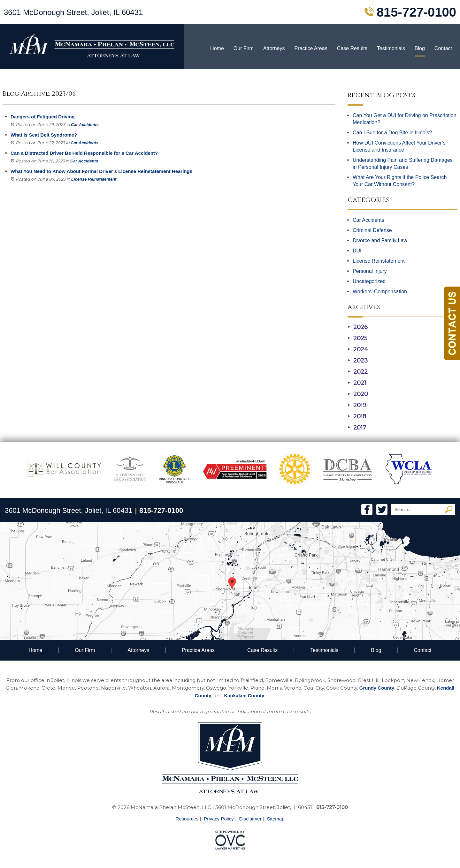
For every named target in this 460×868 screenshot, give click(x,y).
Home (217, 48)
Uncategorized (369, 281)
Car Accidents (85, 125)
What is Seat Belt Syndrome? (44, 135)
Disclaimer (250, 819)
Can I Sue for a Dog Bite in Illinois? (392, 133)
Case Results (352, 48)
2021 (357, 383)
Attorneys (274, 48)
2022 (358, 372)
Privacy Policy (219, 819)
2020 (358, 394)
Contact (443, 48)
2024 (358, 349)
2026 (358, 327)
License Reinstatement (94, 179)
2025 (357, 338)
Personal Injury (370, 271)
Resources (187, 819)
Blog (420, 48)
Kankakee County (244, 696)
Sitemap (276, 819)
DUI (357, 251)
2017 (357, 428)
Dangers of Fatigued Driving (43, 117)
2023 (358, 361)
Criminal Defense (372, 230)
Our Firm (244, 48)
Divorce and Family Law (380, 240)
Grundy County (377, 688)
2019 (357, 405)
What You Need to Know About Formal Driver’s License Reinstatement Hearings (101, 171)
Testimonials (391, 48)
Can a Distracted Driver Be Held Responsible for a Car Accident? (84, 153)
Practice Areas (311, 48)
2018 (357, 416)
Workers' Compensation (380, 292)
